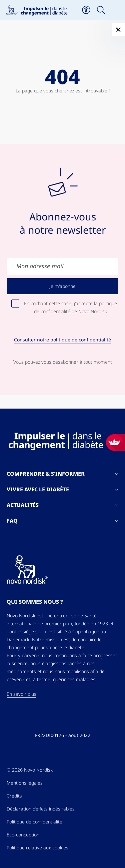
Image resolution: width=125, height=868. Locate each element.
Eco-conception (23, 835)
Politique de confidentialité (34, 822)
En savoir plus (21, 694)
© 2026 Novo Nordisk (30, 770)
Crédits (14, 796)
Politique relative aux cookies (37, 848)
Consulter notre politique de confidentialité (62, 340)
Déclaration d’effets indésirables (41, 809)
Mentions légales (25, 783)
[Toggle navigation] (116, 10)
